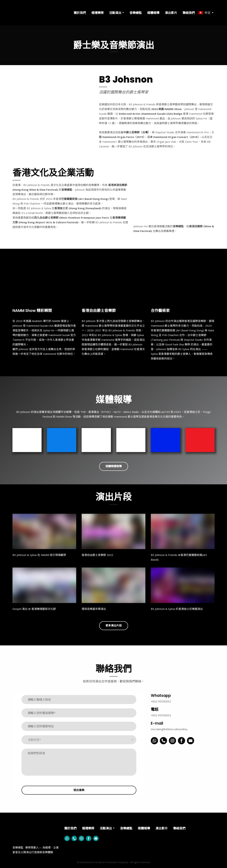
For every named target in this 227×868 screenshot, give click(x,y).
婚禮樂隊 (98, 13)
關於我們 (80, 13)
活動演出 (115, 13)
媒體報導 (153, 13)
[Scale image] (174, 192)
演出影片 (171, 13)
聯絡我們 (189, 13)
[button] (114, 466)
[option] (205, 13)
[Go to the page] (28, 13)
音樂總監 (136, 13)
